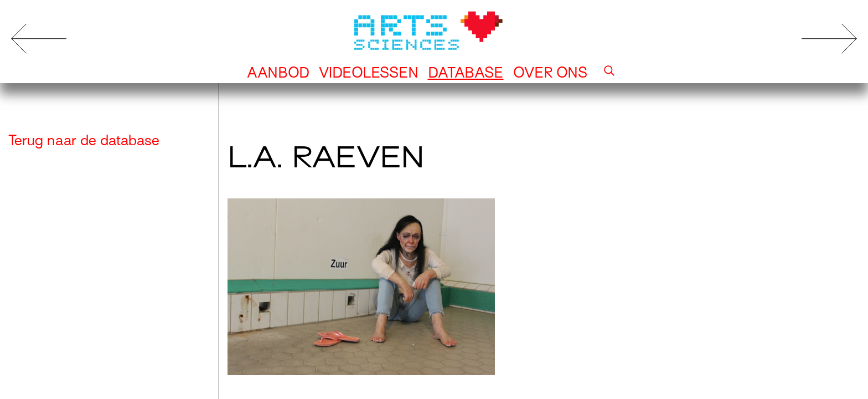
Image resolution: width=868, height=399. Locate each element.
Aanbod (278, 73)
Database (466, 73)
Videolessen (369, 73)
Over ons (550, 73)
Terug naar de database (84, 140)
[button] (609, 73)
